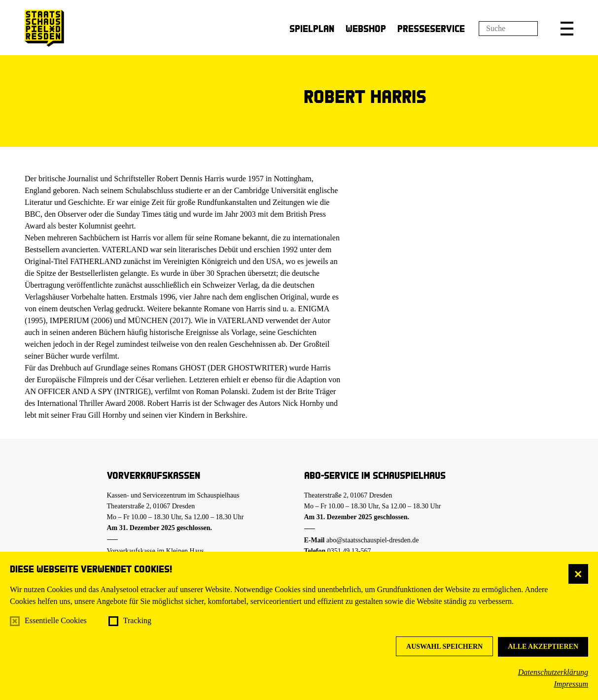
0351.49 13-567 (349, 551)
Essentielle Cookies (56, 620)
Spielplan (312, 28)
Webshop (366, 28)
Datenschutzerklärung (553, 672)
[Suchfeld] (508, 29)
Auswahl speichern (444, 647)
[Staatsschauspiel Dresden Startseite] (44, 28)
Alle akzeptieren (543, 647)
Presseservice (431, 28)
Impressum (571, 684)
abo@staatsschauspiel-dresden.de (372, 540)
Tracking (137, 620)
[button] (567, 29)
